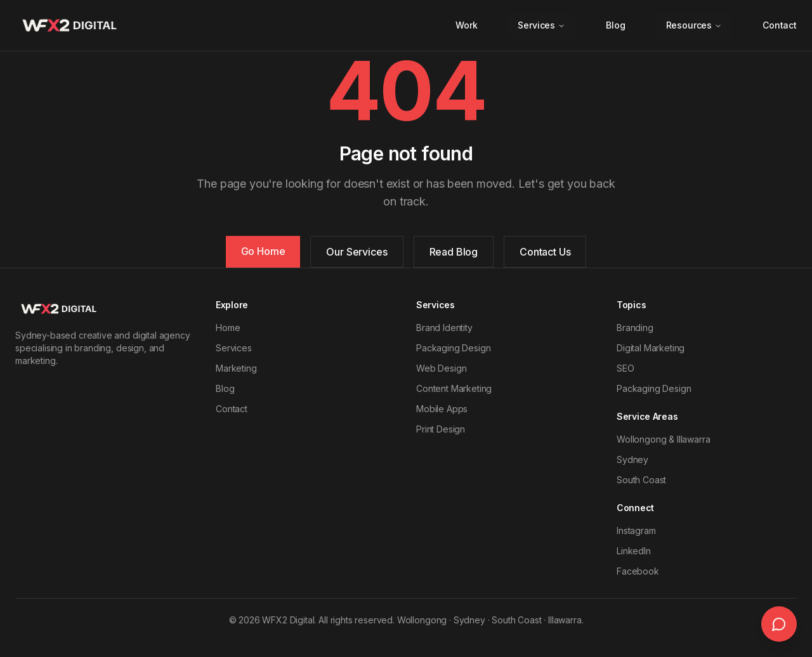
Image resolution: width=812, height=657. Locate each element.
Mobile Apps (442, 409)
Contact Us (545, 252)
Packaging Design (453, 348)
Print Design (441, 429)
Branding (635, 328)
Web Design (441, 368)
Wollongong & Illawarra (663, 439)
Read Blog (454, 252)
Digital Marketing (651, 348)
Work (466, 25)
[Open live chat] (779, 624)
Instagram (636, 530)
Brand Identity (444, 328)
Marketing (236, 368)
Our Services (357, 252)
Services (541, 25)
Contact (780, 25)
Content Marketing (454, 388)
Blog (615, 25)
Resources (694, 25)
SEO (625, 368)
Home (228, 328)
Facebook (638, 571)
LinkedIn (634, 551)
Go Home (263, 251)
